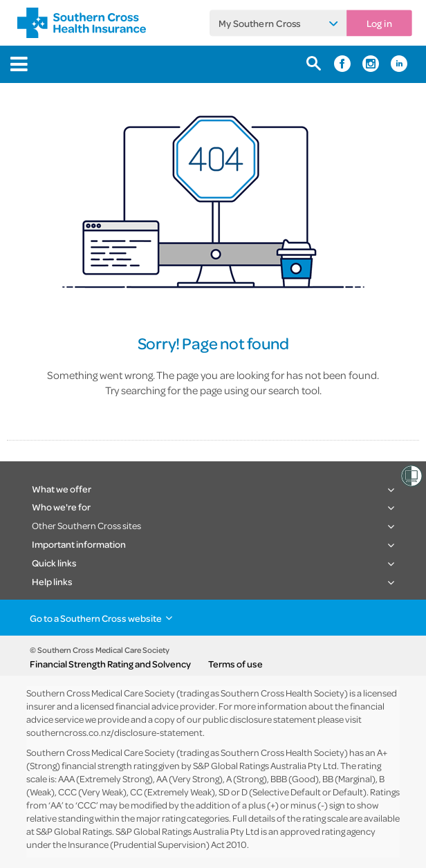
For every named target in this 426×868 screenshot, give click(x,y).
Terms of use (235, 664)
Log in (379, 23)
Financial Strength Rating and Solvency (110, 664)
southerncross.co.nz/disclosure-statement (114, 732)
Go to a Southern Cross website (96, 618)
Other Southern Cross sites (86, 525)
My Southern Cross (260, 23)
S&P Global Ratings (74, 831)
